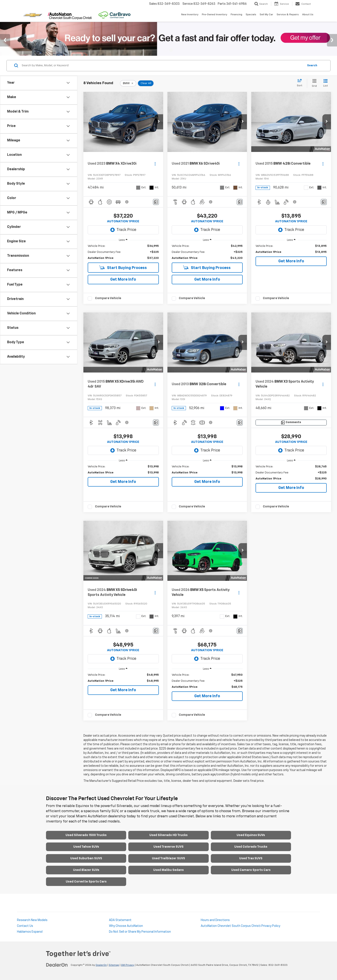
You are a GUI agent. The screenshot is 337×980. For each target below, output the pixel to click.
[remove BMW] (128, 83)
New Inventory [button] (190, 15)
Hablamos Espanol (30, 932)
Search (312, 66)
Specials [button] (251, 15)
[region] (123, 252)
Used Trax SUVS (251, 858)
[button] (159, 122)
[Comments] (156, 202)
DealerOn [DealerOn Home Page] (101, 965)
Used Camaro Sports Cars (251, 870)
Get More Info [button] (123, 280)
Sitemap (114, 965)
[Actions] (155, 164)
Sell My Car (266, 15)
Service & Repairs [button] (288, 15)
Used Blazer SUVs (86, 870)
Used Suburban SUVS (86, 858)
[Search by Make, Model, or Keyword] (162, 66)
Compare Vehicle (108, 298)
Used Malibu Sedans (168, 870)
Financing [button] (236, 15)
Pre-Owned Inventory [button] (214, 15)
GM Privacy (128, 965)
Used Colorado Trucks (251, 847)
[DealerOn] (57, 965)
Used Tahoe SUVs (86, 847)
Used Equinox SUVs (251, 835)
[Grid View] (313, 83)
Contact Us (25, 926)
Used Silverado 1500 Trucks (86, 835)
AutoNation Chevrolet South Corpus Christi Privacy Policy (240, 926)
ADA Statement (120, 920)
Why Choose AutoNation (126, 926)
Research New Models (32, 920)
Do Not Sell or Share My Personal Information (140, 932)
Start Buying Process (123, 268)
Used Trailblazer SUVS (168, 858)
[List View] (326, 83)
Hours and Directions (215, 920)
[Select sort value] (301, 83)
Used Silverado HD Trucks (168, 835)
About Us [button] (308, 15)
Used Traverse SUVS (168, 847)
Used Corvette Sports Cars (86, 882)
